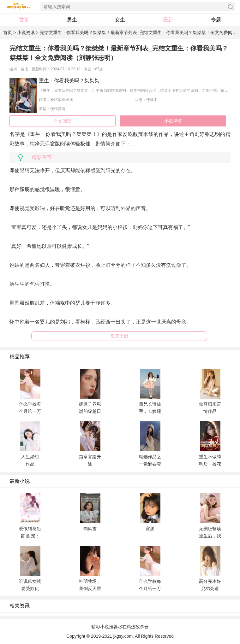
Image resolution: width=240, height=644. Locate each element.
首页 (24, 20)
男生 (72, 20)
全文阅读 (63, 121)
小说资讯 (26, 32)
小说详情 (173, 121)
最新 (168, 20)
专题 (216, 20)
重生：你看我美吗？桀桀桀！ (72, 81)
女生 (120, 20)
